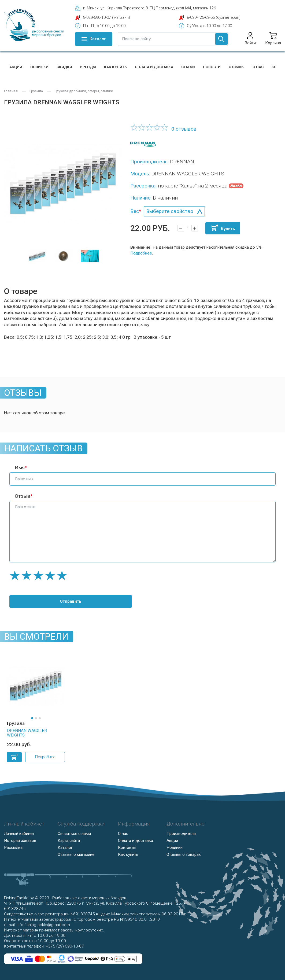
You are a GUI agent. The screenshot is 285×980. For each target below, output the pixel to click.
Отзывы (237, 67)
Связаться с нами (74, 834)
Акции (16, 67)
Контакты (127, 848)
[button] (32, 718)
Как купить (115, 67)
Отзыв (23, 496)
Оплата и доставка (154, 67)
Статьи (188, 67)
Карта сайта (69, 841)
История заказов (20, 841)
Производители (181, 834)
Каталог (65, 848)
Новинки (39, 67)
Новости (212, 67)
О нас (258, 67)
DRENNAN (182, 162)
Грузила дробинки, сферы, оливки (84, 91)
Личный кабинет (19, 834)
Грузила (36, 91)
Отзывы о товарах (184, 854)
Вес (135, 211)
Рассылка (13, 848)
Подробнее (141, 253)
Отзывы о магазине (76, 854)
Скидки (64, 67)
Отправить (59, 601)
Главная (11, 91)
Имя (20, 468)
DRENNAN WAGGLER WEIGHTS (27, 733)
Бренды (88, 67)
